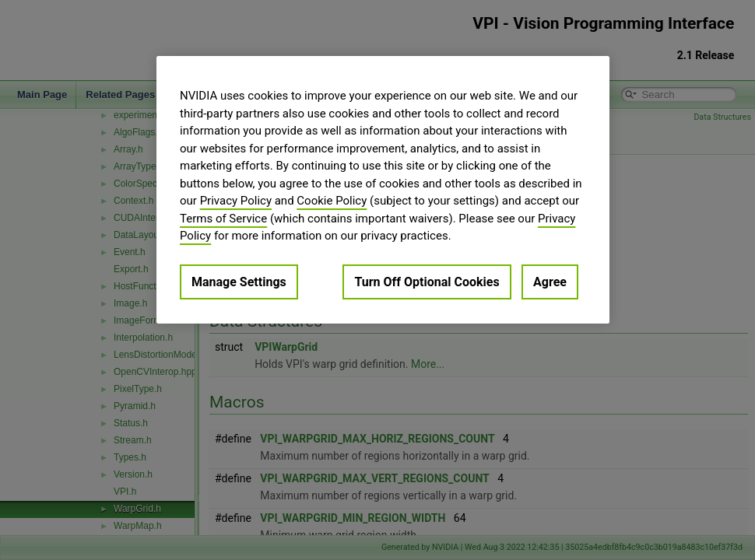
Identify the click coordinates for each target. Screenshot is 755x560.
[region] (383, 190)
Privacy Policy (236, 201)
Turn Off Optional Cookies (427, 282)
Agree (550, 282)
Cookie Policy (332, 201)
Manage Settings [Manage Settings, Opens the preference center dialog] (239, 282)
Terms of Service (223, 219)
